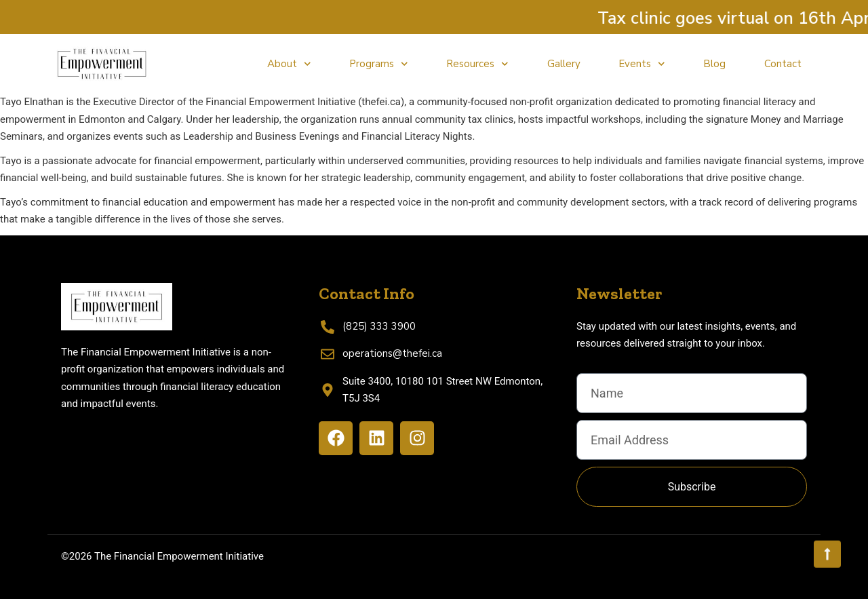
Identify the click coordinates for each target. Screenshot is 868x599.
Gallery (564, 64)
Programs (379, 64)
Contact (783, 64)
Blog (714, 64)
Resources (477, 64)
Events (642, 64)
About (289, 64)
